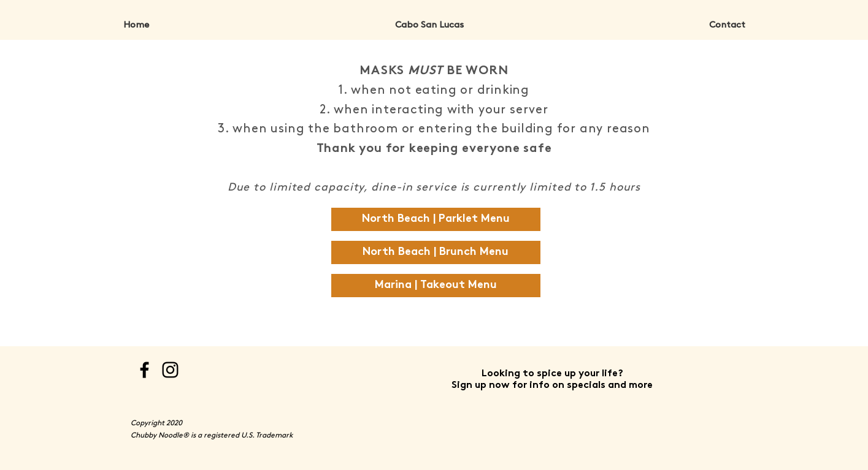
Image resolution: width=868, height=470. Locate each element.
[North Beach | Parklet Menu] (436, 219)
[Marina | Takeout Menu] (436, 286)
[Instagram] (170, 370)
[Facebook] (144, 370)
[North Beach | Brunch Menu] (436, 252)
